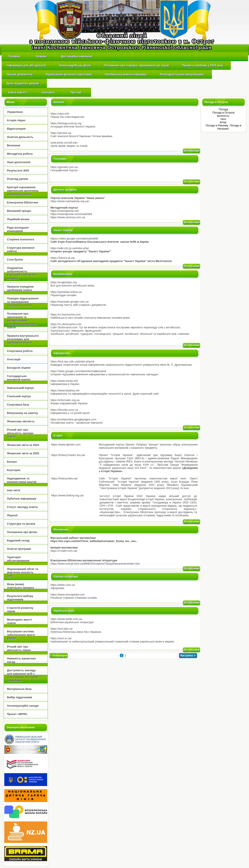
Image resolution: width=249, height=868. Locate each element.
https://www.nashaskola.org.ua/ (70, 201)
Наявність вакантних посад (22, 660)
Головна (14, 56)
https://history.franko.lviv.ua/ (68, 455)
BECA (139, 458)
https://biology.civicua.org (66, 123)
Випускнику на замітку (23, 413)
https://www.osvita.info (64, 381)
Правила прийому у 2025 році (202, 65)
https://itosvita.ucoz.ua (64, 410)
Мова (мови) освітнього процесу (21, 586)
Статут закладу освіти (22, 507)
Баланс (12, 462)
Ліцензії (12, 515)
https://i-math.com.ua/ (64, 551)
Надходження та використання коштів (22, 480)
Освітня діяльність (20, 137)
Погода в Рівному (217, 125)
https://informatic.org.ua (65, 400)
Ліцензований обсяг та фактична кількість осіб (23, 572)
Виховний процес (19, 211)
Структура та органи (21, 524)
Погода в (223, 113)
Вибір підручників (20, 697)
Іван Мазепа (122, 485)
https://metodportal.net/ (65, 211)
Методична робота (20, 154)
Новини (41, 56)
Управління (15, 112)
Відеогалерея (16, 129)
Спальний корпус (19, 396)
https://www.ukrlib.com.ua (66, 619)
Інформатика (62, 353)
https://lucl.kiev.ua (61, 629)
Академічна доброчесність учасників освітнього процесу (22, 273)
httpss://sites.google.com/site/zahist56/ (74, 239)
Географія (60, 159)
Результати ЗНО (18, 170)
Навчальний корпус (21, 388)
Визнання (14, 145)
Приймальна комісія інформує (126, 74)
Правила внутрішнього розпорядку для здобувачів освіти (23, 339)
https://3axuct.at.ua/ (63, 258)
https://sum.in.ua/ (61, 638)
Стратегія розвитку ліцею (20, 610)
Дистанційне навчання (77, 56)
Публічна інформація (22, 499)
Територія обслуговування (18, 559)
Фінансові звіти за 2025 (23, 453)
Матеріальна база (19, 689)
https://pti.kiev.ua (61, 133)
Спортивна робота (20, 351)
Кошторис (14, 470)
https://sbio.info (60, 114)
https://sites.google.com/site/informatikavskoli (78, 371)
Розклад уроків (18, 179)
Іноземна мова (63, 274)
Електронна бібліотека (23, 202)
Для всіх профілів (65, 190)
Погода (223, 109)
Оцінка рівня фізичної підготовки (69, 74)
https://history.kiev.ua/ (64, 478)
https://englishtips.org (64, 282)
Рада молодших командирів (18, 229)
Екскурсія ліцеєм (19, 368)
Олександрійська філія (75, 65)
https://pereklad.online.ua (66, 292)
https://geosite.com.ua (64, 167)
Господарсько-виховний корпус (19, 378)
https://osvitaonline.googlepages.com (73, 419)
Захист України (63, 230)
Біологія (59, 102)
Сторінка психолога (21, 239)
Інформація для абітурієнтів (26, 65)
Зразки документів (20, 74)
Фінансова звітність (21, 421)
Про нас (76, 92)
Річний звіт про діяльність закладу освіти (20, 433)
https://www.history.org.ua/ (67, 495)
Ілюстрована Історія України (119, 488)
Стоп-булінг (15, 260)
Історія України (128, 482)
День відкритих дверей (23, 83)
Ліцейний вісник (18, 219)
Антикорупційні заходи (23, 706)
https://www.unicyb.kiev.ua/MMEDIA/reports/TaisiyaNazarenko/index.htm (95, 564)
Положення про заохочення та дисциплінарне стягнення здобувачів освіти (22, 320)
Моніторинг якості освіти (19, 621)
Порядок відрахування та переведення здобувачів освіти (23, 302)
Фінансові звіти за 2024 (23, 445)
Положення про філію (22, 532)
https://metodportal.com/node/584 (71, 214)
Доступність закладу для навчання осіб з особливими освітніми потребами (23, 675)
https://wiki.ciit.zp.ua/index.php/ (70, 248)
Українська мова (64, 611)
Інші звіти (14, 490)
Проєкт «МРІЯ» (17, 714)
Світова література (66, 577)
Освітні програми (19, 549)
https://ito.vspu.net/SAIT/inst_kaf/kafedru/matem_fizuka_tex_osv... (94, 541)
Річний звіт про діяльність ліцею (19, 648)
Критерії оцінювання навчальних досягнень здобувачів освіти (23, 191)
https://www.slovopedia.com (68, 595)
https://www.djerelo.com (66, 445)
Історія (58, 436)
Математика (61, 530)
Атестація (14, 359)
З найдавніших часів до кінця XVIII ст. (127, 465)
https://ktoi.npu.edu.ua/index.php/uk (73, 361)
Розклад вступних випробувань (182, 74)
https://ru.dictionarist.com (66, 324)
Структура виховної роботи (21, 249)
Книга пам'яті (17, 92)
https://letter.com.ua (63, 585)
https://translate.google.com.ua (70, 302)
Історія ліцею (16, 120)
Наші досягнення (19, 162)
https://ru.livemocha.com (66, 314)
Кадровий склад (18, 540)
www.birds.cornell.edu (64, 143)
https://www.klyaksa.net (65, 390)
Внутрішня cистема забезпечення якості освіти (21, 635)
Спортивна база (18, 405)
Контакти (48, 92)
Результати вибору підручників (20, 598)
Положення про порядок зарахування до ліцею (136, 65)
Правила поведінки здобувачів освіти (20, 288)
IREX (129, 461)
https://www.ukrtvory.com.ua (68, 217)
